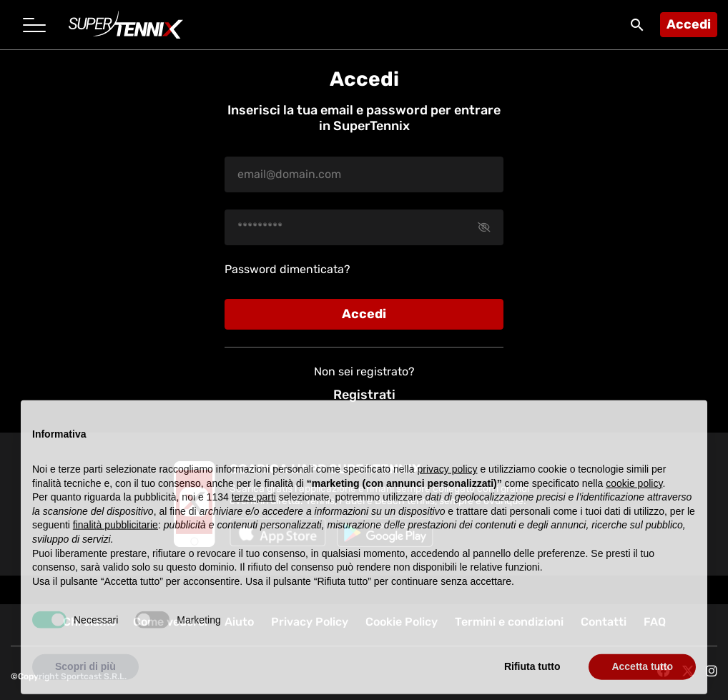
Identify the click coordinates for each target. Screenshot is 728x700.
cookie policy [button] (634, 498)
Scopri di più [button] (85, 681)
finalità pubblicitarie (115, 540)
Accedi (689, 24)
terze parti (254, 512)
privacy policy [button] (448, 483)
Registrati (364, 395)
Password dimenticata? (287, 269)
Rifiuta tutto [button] (532, 681)
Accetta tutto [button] (642, 681)
